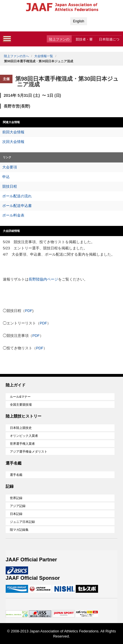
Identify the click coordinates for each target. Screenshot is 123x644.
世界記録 (16, 498)
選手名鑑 (16, 475)
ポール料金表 (13, 215)
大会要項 (10, 167)
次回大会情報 (13, 142)
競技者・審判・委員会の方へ (84, 40)
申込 (6, 177)
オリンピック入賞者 (24, 436)
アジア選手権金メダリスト (29, 452)
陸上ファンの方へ (59, 40)
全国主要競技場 (21, 405)
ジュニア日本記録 (22, 522)
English (79, 21)
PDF (29, 311)
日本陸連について (109, 40)
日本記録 (16, 514)
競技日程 (10, 186)
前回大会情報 (13, 132)
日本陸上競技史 (21, 428)
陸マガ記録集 (19, 530)
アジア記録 (18, 506)
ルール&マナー (20, 397)
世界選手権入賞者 (22, 444)
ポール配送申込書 (17, 206)
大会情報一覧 (44, 56)
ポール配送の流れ (17, 196)
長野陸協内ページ (43, 279)
